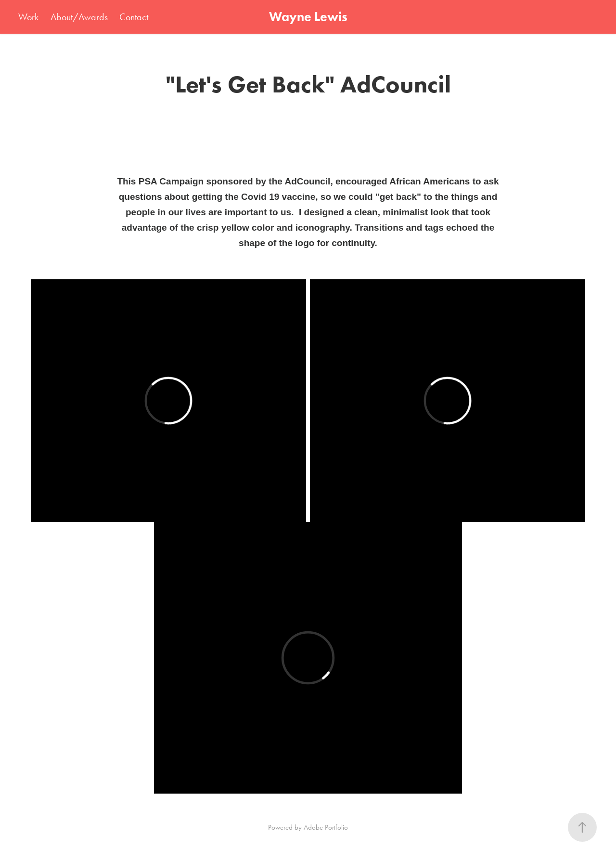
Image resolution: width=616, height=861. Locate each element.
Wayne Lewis (308, 17)
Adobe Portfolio (326, 827)
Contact (134, 17)
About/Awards (79, 17)
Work (28, 17)
